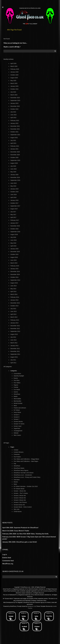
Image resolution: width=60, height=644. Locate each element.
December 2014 (15, 271)
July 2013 (13, 309)
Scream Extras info (19, 505)
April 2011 (13, 363)
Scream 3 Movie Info (20, 498)
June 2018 (13, 195)
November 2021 (15, 129)
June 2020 (13, 169)
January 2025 (14, 86)
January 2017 (14, 223)
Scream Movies (18, 422)
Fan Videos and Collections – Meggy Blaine (26, 459)
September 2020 (15, 160)
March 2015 (14, 263)
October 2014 (14, 277)
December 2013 (15, 303)
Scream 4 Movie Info (20, 500)
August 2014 (14, 283)
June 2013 (13, 311)
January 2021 (14, 149)
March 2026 (14, 66)
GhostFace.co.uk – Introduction (23, 475)
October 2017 (14, 203)
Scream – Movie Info (20, 491)
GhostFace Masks (19, 468)
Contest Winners (19, 452)
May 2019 (13, 186)
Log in (5, 555)
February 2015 (15, 266)
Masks (16, 396)
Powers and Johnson (20, 408)
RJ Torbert (17, 410)
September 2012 (15, 331)
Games (16, 392)
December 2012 (15, 326)
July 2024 (13, 92)
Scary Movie (17, 412)
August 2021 (14, 138)
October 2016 (14, 229)
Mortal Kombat (18, 403)
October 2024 (14, 89)
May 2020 (13, 172)
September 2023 (15, 100)
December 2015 (15, 252)
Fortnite (16, 387)
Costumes (17, 454)
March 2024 (14, 95)
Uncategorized (18, 431)
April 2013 (13, 314)
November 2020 (15, 155)
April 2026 (13, 63)
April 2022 (13, 118)
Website (16, 433)
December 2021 (15, 126)
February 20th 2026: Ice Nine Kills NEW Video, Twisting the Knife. (26, 534)
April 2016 (13, 246)
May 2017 (13, 215)
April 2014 (13, 291)
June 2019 (13, 183)
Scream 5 (17, 415)
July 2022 (13, 112)
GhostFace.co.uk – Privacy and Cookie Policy (27, 477)
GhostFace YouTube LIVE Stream (24, 473)
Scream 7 (17, 419)
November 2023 (15, 98)
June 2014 (13, 286)
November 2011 (15, 351)
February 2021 (15, 146)
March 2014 (14, 294)
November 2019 (15, 177)
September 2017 (15, 206)
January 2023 (14, 103)
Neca (15, 406)
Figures (16, 385)
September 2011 (15, 354)
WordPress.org (8, 564)
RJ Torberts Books (19, 489)
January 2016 (14, 249)
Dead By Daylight (19, 376)
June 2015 (13, 260)
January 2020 (14, 175)
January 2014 (14, 300)
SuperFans (17, 428)
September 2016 (15, 232)
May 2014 (13, 289)
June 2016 (13, 240)
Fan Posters (17, 457)
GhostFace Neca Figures (21, 470)
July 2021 (13, 140)
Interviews (17, 480)
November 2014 (15, 274)
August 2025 (14, 78)
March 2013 (14, 317)
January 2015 (14, 269)
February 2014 (15, 297)
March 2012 (14, 343)
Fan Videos (17, 383)
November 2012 (15, 329)
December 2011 (15, 349)
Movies (16, 482)
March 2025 (14, 83)
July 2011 (13, 360)
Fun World (17, 390)
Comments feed (8, 561)
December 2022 (15, 106)
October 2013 (14, 306)
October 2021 (14, 132)
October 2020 (14, 158)
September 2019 (15, 180)
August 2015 (14, 257)
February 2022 (15, 120)
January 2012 (14, 346)
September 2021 (15, 135)
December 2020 (15, 152)
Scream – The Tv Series (21, 493)
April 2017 (13, 217)
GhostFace (17, 394)
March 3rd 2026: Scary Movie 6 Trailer (16, 531)
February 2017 (15, 220)
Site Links (17, 509)
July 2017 (13, 212)
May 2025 (13, 81)
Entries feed (7, 558)
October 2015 (14, 254)
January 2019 (14, 189)
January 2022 (14, 123)
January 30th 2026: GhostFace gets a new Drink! (20, 542)
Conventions (17, 374)
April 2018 (13, 197)
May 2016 (13, 243)
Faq (15, 464)
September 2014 (15, 280)
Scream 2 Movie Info (20, 496)
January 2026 (14, 72)
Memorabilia (17, 399)
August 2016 (14, 234)
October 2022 (14, 109)
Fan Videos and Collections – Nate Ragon (26, 461)
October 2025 (14, 75)
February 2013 (15, 320)
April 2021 (13, 143)
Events (16, 378)
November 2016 (15, 226)
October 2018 (14, 192)
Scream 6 (17, 417)
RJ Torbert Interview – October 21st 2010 (26, 486)
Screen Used (18, 426)
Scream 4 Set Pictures (20, 502)
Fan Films (17, 380)
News (15, 484)
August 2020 (14, 163)
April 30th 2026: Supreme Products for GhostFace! (20, 528)
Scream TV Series (19, 424)
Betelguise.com (32, 606)
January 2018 (14, 200)
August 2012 (14, 334)
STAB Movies (18, 512)
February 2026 (15, 69)
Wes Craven (17, 435)
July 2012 (13, 337)
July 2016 (13, 237)
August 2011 (14, 357)
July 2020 (13, 166)
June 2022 (13, 115)
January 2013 (14, 323)
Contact (16, 450)
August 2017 (14, 209)
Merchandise (17, 401)
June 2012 (13, 340)
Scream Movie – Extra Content (23, 507)
